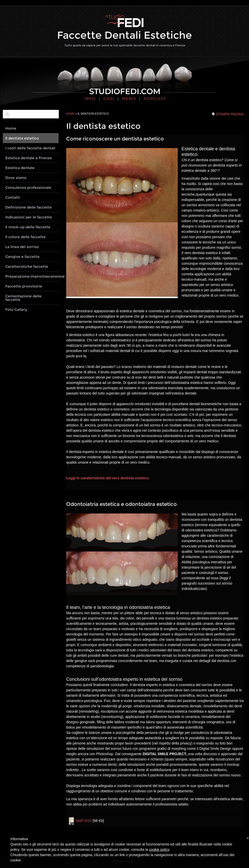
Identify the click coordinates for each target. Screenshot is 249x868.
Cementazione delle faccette (23, 298)
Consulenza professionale (28, 188)
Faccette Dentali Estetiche (124, 35)
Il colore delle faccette (25, 237)
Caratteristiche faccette (27, 266)
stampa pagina (230, 114)
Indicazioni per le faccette (29, 217)
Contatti (13, 197)
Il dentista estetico (22, 138)
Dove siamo (16, 178)
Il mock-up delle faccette (28, 227)
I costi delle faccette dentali (30, 148)
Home (70, 114)
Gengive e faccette (22, 257)
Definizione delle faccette (29, 207)
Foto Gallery (16, 309)
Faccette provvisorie (24, 286)
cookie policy (159, 850)
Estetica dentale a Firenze (29, 158)
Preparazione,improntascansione (32, 276)
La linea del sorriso (22, 247)
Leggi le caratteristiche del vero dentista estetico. (108, 478)
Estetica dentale (20, 168)
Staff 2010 (84, 821)
